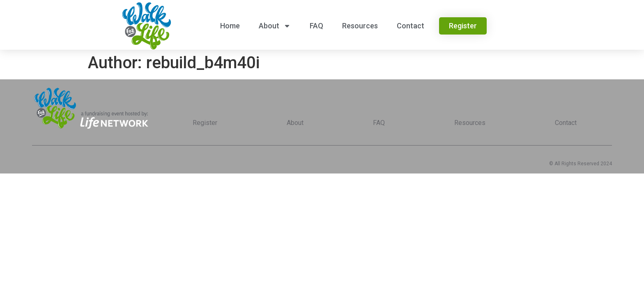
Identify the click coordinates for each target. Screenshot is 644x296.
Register (205, 123)
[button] (463, 26)
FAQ (316, 26)
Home (230, 26)
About (275, 26)
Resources (360, 26)
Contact (411, 26)
